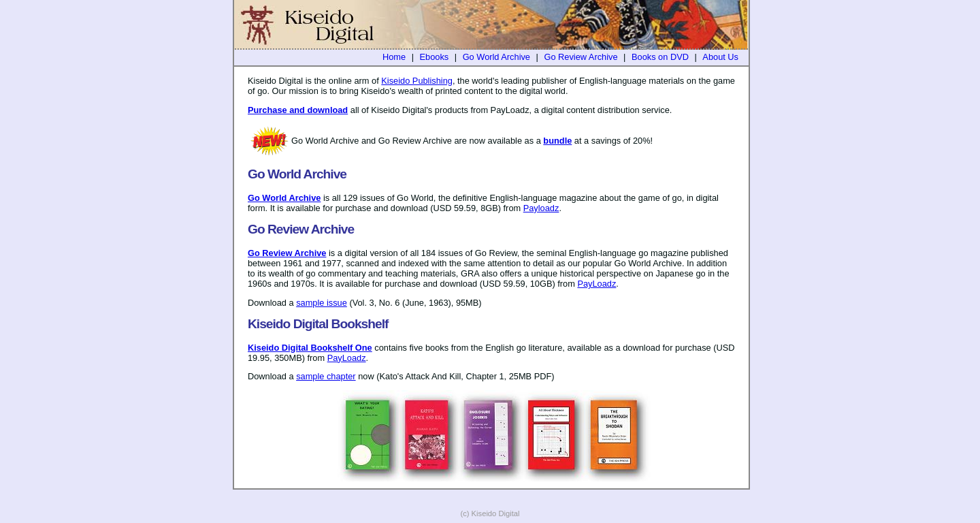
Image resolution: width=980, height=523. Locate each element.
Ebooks (435, 57)
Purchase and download (298, 110)
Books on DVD (660, 57)
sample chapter (326, 376)
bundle (557, 141)
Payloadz (541, 208)
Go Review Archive (581, 57)
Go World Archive (496, 57)
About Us (720, 57)
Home (394, 57)
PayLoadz (597, 284)
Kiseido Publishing (417, 81)
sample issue (322, 303)
